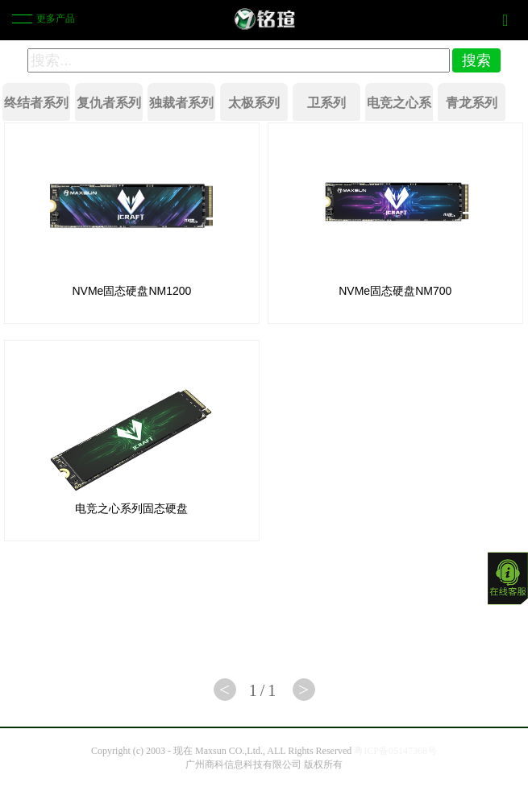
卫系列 (326, 103)
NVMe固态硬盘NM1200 (132, 291)
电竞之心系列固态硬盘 (131, 508)
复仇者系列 (109, 103)
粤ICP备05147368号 (395, 751)
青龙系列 (472, 103)
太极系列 (254, 103)
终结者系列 (36, 103)
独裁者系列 (181, 103)
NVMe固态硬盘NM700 (395, 291)
